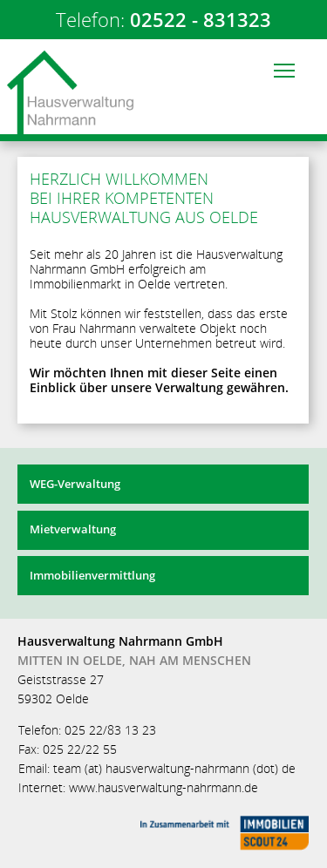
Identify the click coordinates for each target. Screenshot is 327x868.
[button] (283, 70)
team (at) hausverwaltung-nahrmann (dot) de (174, 768)
